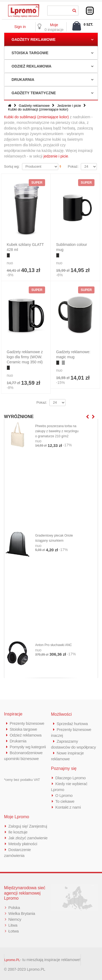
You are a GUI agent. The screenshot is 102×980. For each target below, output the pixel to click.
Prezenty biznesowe (27, 723)
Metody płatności (23, 844)
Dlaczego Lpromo (70, 778)
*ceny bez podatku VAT (22, 780)
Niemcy (15, 919)
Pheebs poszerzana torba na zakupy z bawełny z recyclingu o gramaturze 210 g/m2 (57, 431)
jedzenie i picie (56, 156)
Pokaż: (73, 166)
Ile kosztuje (18, 832)
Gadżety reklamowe (34, 40)
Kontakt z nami (68, 807)
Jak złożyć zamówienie (28, 838)
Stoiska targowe (30, 53)
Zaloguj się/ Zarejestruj (28, 826)
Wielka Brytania (22, 913)
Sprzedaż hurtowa (72, 724)
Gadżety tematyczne (34, 93)
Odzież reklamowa (32, 66)
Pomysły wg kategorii (28, 747)
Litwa (13, 925)
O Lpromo (64, 795)
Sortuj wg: (12, 166)
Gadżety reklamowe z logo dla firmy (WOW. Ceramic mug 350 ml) (25, 357)
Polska (14, 908)
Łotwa (14, 931)
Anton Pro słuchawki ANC (54, 645)
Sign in (20, 27)
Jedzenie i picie (69, 106)
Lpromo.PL (12, 960)
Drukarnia (23, 80)
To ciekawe (65, 801)
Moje (54, 25)
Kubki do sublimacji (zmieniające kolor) (36, 117)
